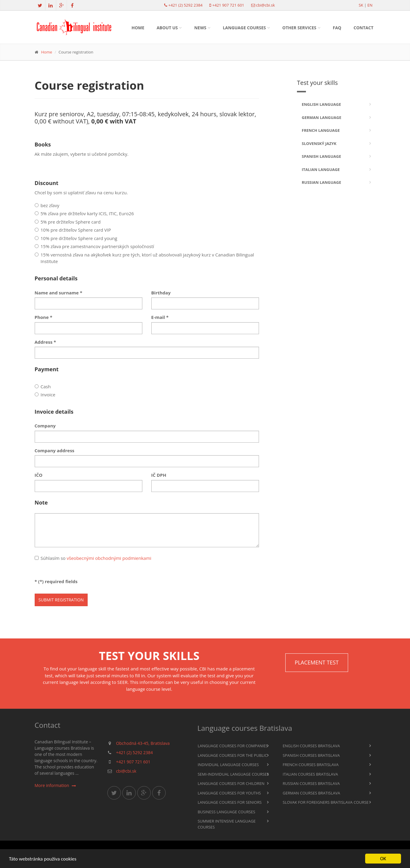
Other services (299, 28)
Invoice (45, 395)
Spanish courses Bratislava (311, 755)
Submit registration (61, 600)
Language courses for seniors (230, 802)
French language (321, 130)
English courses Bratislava (311, 746)
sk (361, 5)
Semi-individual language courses (233, 774)
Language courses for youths (229, 793)
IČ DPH (159, 475)
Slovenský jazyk (319, 143)
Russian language (321, 182)
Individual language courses (228, 765)
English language (321, 104)
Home (138, 28)
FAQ (337, 28)
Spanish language (321, 156)
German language (321, 117)
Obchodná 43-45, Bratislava (143, 743)
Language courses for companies (233, 746)
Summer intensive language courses (227, 824)
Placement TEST (317, 662)
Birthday (161, 293)
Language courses (244, 28)
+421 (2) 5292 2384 (185, 5)
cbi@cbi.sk (265, 5)
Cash (43, 386)
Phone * (44, 317)
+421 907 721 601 (228, 5)
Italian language (321, 169)
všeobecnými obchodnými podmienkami (109, 558)
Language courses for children (231, 783)
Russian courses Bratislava (311, 783)
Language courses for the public (233, 755)
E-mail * (160, 317)
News (200, 28)
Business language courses (227, 812)
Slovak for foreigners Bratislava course (326, 802)
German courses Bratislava (311, 793)
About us (167, 28)
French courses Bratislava (311, 765)
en (370, 5)
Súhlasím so (93, 558)
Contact (363, 28)
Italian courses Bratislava (310, 774)
